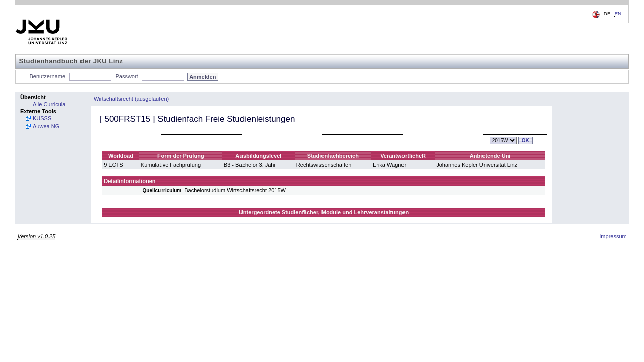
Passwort (127, 76)
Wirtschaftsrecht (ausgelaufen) (131, 99)
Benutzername (48, 76)
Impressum (613, 236)
